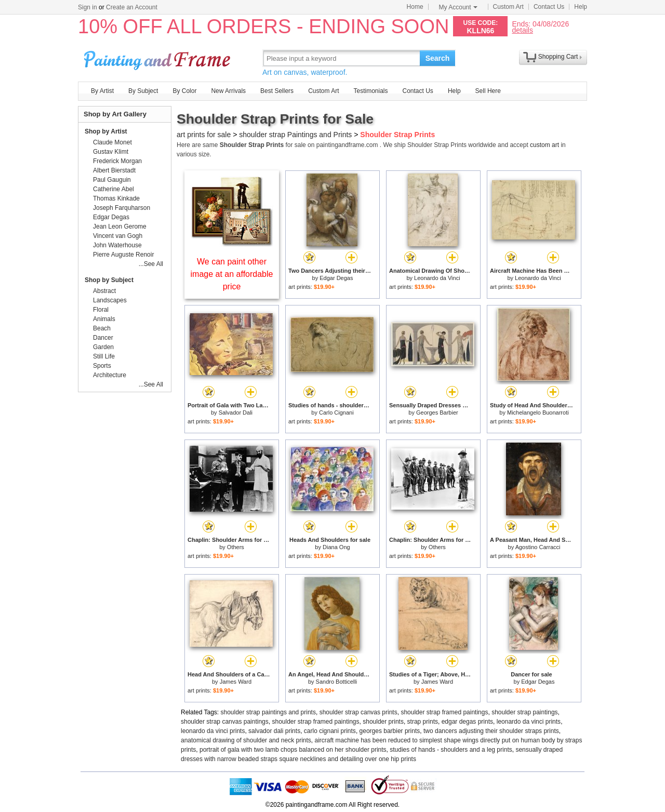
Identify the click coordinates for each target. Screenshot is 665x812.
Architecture (110, 375)
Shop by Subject (109, 280)
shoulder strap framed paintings (444, 712)
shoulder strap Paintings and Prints (295, 135)
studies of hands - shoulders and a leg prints (451, 750)
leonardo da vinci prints (529, 722)
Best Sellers (277, 91)
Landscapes (110, 300)
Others (236, 547)
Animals (104, 319)
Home (415, 7)
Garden (103, 347)
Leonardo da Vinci (437, 278)
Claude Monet (112, 142)
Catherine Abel (114, 189)
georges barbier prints (390, 731)
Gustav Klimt (111, 152)
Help (581, 7)
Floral (101, 310)
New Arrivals (228, 91)
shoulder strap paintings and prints (268, 712)
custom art (544, 145)
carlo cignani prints (330, 731)
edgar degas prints (467, 722)
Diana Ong (336, 547)
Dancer (103, 338)
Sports (102, 366)
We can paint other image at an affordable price (232, 274)
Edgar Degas (336, 278)
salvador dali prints (274, 731)
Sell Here (488, 91)
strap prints (423, 722)
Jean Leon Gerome (120, 227)
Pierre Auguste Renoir (123, 255)
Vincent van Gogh (118, 236)
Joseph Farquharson (122, 208)
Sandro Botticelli (337, 682)
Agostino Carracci (538, 547)
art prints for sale (204, 135)
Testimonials (370, 91)
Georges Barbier (437, 412)
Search (438, 58)
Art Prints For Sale (158, 58)
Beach (102, 328)
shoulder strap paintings (524, 712)
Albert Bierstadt (114, 170)
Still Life (104, 356)
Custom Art (508, 7)
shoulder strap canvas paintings (225, 722)
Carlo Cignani (336, 412)
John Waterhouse (117, 245)
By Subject (143, 91)
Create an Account (132, 7)
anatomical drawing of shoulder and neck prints (246, 740)
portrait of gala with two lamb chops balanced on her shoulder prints (293, 750)
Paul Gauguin (112, 180)
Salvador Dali (236, 412)
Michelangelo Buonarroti (538, 412)
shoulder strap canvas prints (358, 712)
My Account (458, 7)
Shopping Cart (558, 57)
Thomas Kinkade (116, 198)
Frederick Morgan (117, 161)
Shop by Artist (106, 131)
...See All (151, 264)
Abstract (104, 291)
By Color (184, 91)
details (522, 30)
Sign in (88, 7)
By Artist (102, 91)
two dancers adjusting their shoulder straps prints (491, 731)
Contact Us (549, 7)
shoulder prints (383, 722)
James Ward (236, 682)
